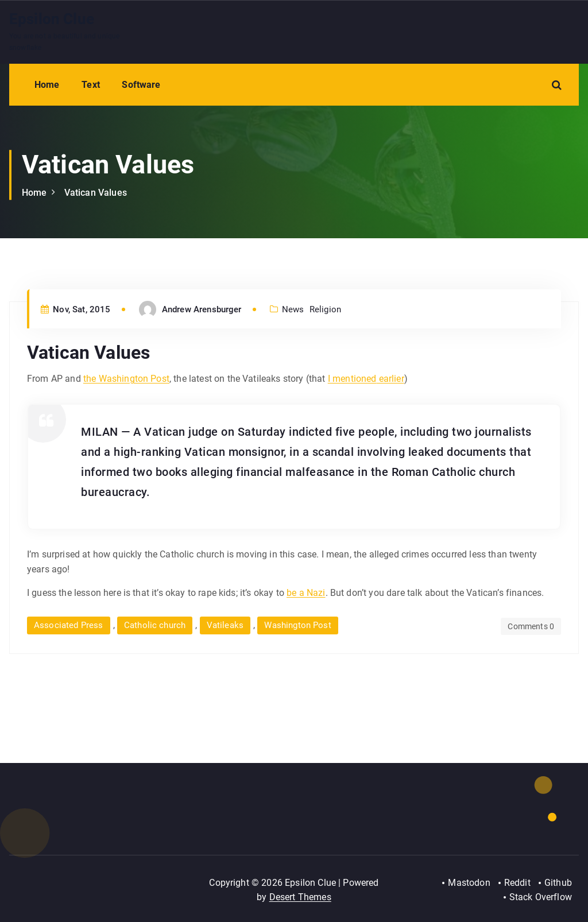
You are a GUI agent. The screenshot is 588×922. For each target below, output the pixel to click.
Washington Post (297, 625)
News (293, 309)
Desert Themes (300, 897)
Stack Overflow (541, 897)
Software (141, 85)
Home (47, 85)
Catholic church (155, 625)
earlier (390, 379)
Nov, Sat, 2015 (76, 309)
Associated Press (69, 625)
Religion (325, 309)
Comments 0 (531, 626)
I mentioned (352, 379)
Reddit (517, 883)
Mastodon (469, 883)
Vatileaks (225, 625)
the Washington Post (126, 379)
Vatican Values (96, 193)
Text (91, 85)
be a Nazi (306, 593)
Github (558, 883)
